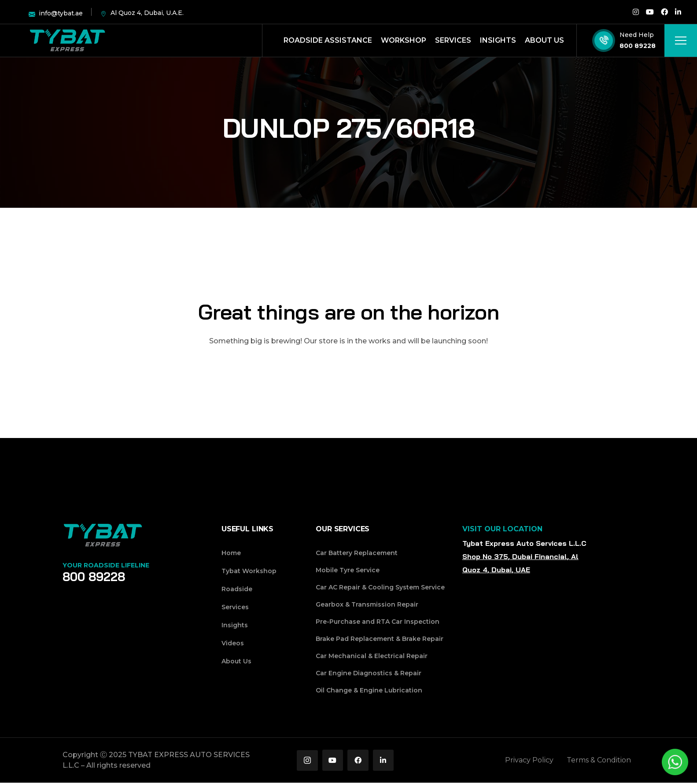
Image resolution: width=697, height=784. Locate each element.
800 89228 (638, 46)
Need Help (637, 35)
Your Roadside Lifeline (106, 565)
